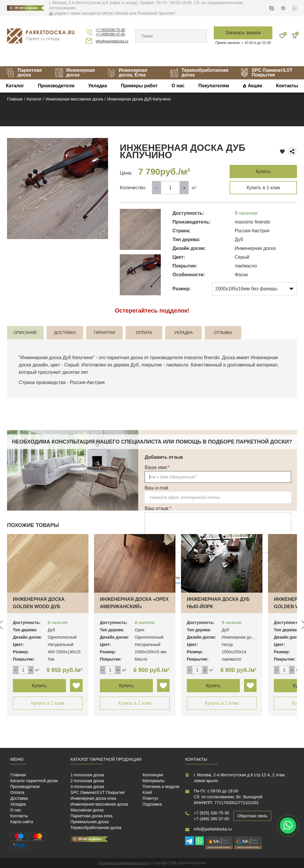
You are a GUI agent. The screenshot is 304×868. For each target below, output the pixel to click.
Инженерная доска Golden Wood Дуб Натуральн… (39, 607)
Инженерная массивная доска (99, 804)
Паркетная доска (24, 73)
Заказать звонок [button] (243, 33)
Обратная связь (252, 816)
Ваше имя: (157, 467)
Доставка (19, 798)
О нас (178, 86)
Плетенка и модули (161, 787)
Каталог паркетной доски (34, 781)
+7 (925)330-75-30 (110, 30)
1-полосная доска (87, 775)
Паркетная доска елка (92, 816)
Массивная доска (87, 810)
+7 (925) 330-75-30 (211, 813)
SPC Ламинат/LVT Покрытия (98, 792)
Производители (56, 86)
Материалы (154, 781)
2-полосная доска (87, 781)
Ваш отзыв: (158, 508)
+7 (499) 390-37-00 (211, 819)
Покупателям (214, 86)
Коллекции (153, 775)
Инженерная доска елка (93, 798)
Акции (255, 86)
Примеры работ (139, 86)
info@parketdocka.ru (112, 41)
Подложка (152, 804)
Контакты (287, 86)
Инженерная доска (75, 73)
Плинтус (151, 798)
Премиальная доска (90, 822)
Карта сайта (22, 822)
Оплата (17, 792)
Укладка (98, 86)
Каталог (15, 86)
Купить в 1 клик (263, 188)
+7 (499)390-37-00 (110, 34)
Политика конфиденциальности (124, 863)
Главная (18, 775)
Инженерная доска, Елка (127, 73)
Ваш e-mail (156, 488)
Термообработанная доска (199, 73)
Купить (263, 172)
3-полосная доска (87, 787)
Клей (147, 792)
